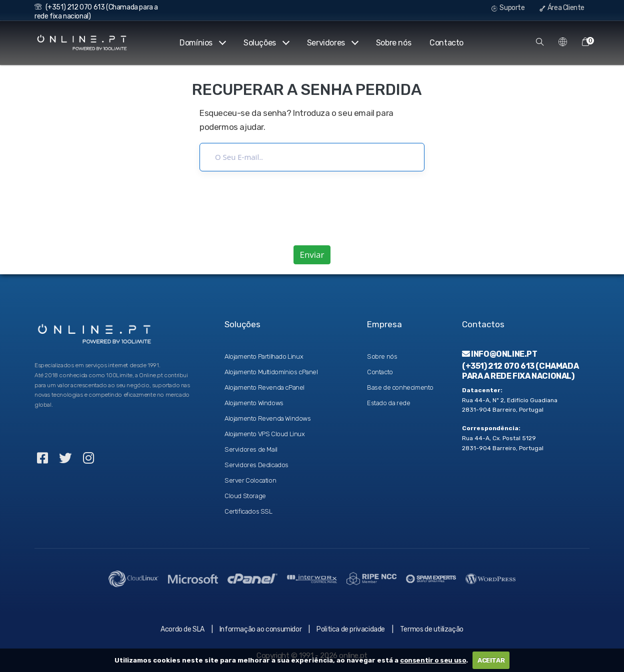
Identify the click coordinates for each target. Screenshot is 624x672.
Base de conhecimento (400, 387)
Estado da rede (388, 403)
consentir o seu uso (433, 660)
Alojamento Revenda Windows (268, 418)
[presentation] (312, 208)
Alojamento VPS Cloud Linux (265, 434)
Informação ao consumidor (260, 629)
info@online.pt (500, 354)
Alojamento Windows (254, 403)
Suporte (508, 8)
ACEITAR (491, 660)
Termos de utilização (432, 629)
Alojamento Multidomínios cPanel (271, 372)
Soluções (266, 43)
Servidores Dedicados (256, 465)
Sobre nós (393, 43)
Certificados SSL (248, 511)
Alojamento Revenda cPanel (264, 387)
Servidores (332, 43)
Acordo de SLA (182, 629)
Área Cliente (562, 8)
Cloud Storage (245, 496)
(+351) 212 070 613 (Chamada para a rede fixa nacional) (520, 371)
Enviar (312, 255)
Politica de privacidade (351, 629)
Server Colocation (250, 480)
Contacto (446, 43)
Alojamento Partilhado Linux (264, 356)
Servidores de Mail (251, 449)
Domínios (202, 43)
